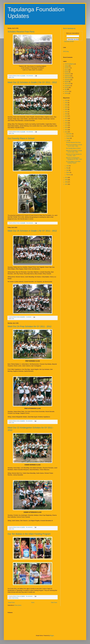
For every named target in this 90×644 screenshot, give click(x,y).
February (69, 175)
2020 (66, 114)
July (68, 141)
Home (33, 603)
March (68, 172)
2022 (66, 109)
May (68, 168)
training (66, 93)
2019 (66, 116)
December (69, 134)
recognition (67, 86)
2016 (66, 121)
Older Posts (54, 603)
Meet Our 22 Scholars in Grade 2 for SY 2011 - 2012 (32, 82)
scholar (66, 87)
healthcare (67, 76)
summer (67, 91)
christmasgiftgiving (69, 64)
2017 (66, 118)
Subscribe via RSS (69, 41)
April (68, 170)
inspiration (67, 80)
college (66, 66)
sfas (13, 77)
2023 (66, 107)
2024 (66, 105)
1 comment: (29, 317)
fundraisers (67, 74)
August (68, 138)
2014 (66, 125)
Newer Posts (11, 603)
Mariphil (67, 82)
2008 (66, 182)
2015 (66, 123)
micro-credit (68, 84)
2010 (66, 178)
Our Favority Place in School (21, 138)
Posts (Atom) (18, 605)
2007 (66, 184)
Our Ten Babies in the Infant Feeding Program (29, 534)
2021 (66, 112)
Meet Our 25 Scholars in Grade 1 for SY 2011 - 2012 (32, 231)
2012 (66, 130)
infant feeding (15, 598)
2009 (66, 180)
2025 (66, 103)
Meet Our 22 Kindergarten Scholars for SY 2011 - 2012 (74, 159)
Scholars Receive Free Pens (21, 32)
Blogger (52, 636)
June (68, 166)
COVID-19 (67, 68)
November (69, 136)
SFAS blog (66, 51)
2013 (66, 127)
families (67, 72)
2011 (66, 132)
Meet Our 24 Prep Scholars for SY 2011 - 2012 (30, 326)
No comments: (30, 76)
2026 (66, 100)
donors (66, 70)
